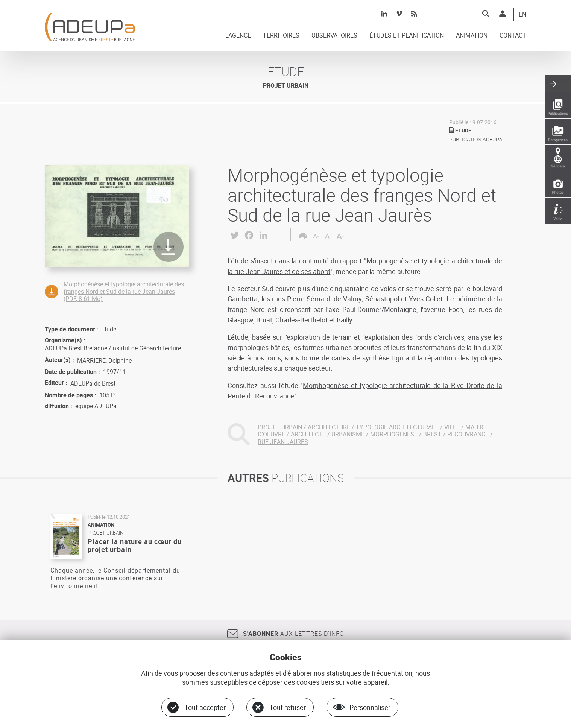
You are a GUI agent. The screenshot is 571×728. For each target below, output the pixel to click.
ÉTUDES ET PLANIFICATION (407, 36)
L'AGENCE (238, 36)
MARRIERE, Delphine (104, 360)
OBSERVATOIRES (334, 36)
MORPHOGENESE (394, 434)
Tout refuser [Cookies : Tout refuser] (288, 707)
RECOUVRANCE (468, 434)
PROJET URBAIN (280, 427)
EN (522, 15)
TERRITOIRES (281, 36)
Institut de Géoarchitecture (146, 348)
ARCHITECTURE (329, 427)
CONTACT (513, 36)
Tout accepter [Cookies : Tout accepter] (205, 707)
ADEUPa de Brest (93, 383)
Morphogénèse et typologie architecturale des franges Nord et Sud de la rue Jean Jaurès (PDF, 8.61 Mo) (124, 291)
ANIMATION (472, 36)
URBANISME (348, 434)
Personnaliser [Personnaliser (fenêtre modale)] (370, 707)
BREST (432, 434)
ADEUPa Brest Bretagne (76, 348)
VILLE (452, 427)
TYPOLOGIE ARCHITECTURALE (397, 427)
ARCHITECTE (308, 434)
